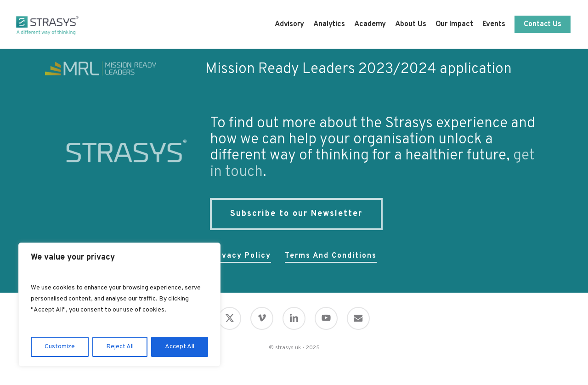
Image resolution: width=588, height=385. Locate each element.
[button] (296, 214)
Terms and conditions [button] (331, 256)
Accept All (180, 347)
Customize (60, 347)
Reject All (120, 347)
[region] (119, 305)
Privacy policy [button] (240, 256)
